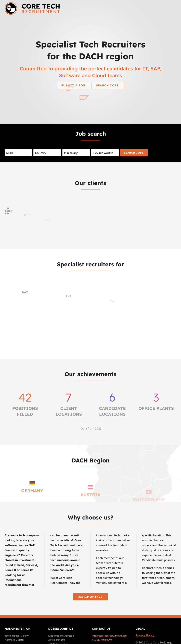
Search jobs (108, 85)
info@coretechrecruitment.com (110, 636)
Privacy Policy (145, 635)
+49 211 (102, 640)
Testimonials (90, 597)
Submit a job (74, 85)
